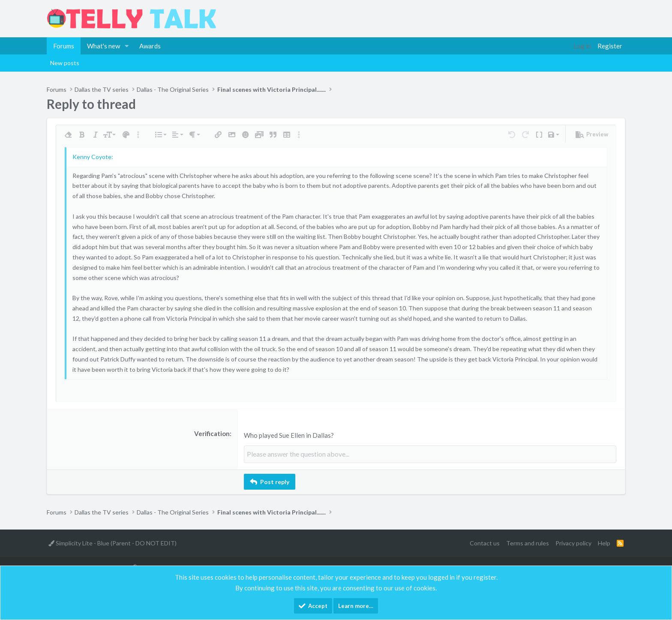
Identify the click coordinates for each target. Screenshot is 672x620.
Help (604, 543)
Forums (64, 46)
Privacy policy (573, 543)
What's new (103, 46)
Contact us (485, 543)
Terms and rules (528, 543)
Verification (212, 433)
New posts (65, 63)
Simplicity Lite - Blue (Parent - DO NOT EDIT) (112, 543)
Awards (150, 46)
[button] (127, 46)
